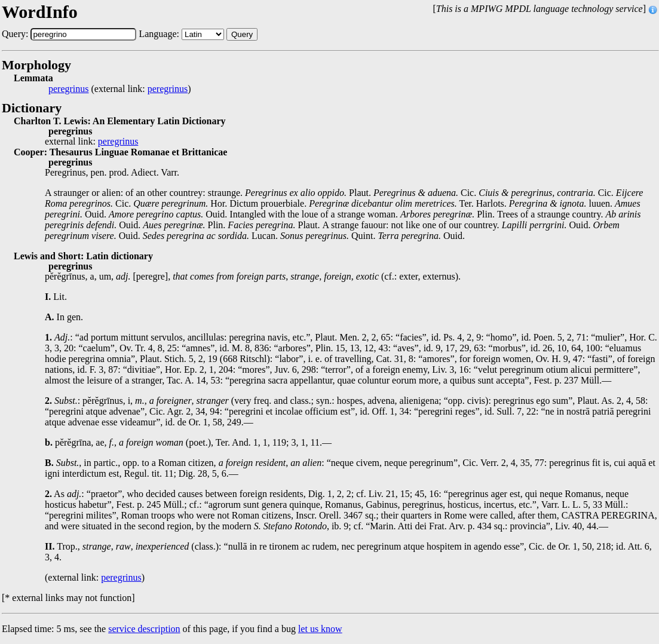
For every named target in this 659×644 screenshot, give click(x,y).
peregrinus (69, 89)
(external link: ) (120, 89)
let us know (320, 629)
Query (242, 34)
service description (144, 629)
